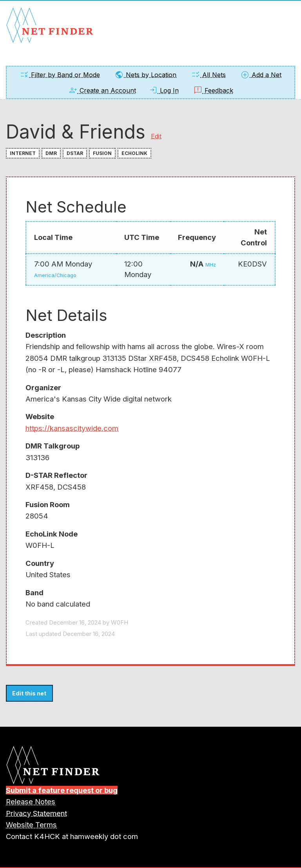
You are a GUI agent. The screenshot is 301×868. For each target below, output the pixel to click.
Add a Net (261, 75)
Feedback (213, 90)
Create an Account (102, 90)
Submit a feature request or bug (62, 790)
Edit (156, 136)
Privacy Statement (36, 813)
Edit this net (29, 693)
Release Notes (31, 801)
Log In (164, 90)
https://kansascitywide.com (72, 428)
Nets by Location (145, 75)
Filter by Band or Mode (60, 75)
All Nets (208, 75)
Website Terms (31, 825)
